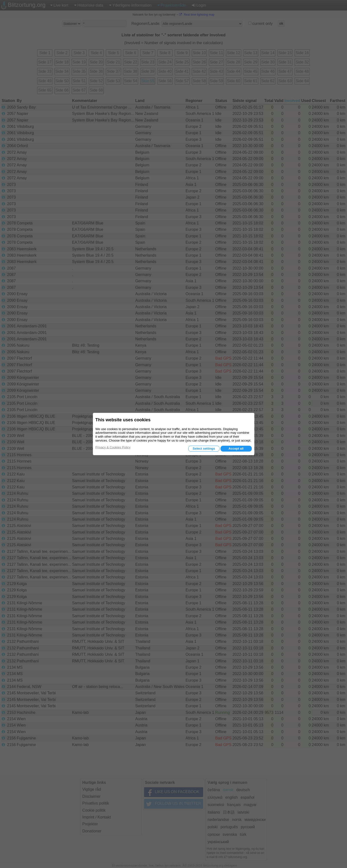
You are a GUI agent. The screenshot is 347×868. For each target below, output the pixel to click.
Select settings (204, 449)
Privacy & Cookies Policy (113, 447)
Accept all (236, 449)
